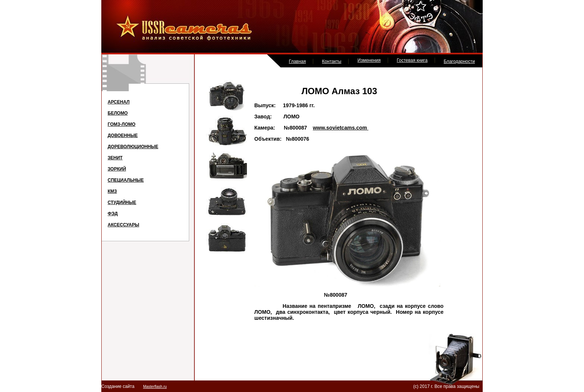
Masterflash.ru (155, 387)
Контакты (332, 61)
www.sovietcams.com (341, 128)
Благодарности (459, 61)
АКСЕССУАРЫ (123, 225)
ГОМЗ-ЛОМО (122, 124)
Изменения (369, 60)
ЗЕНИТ (115, 158)
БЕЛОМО (118, 113)
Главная (298, 61)
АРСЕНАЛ (119, 102)
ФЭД (113, 214)
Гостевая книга (412, 60)
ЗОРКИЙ (117, 169)
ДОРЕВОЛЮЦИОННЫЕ (133, 147)
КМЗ (112, 191)
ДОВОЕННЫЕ (123, 136)
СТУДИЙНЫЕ (122, 203)
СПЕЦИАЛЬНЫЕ (126, 180)
